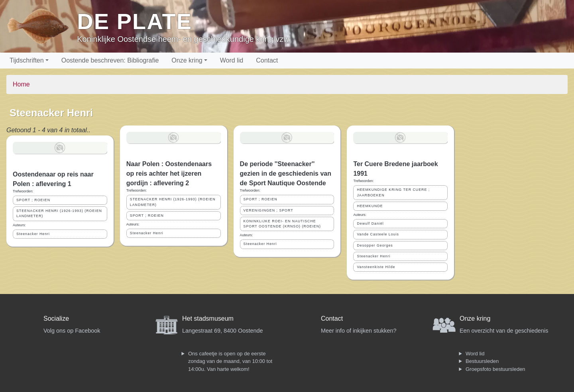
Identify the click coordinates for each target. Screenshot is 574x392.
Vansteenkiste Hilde (376, 267)
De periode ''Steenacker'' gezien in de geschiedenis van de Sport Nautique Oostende (286, 173)
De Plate (135, 21)
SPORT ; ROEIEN (33, 200)
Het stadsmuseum (208, 318)
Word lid (232, 60)
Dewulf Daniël (370, 223)
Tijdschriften (27, 60)
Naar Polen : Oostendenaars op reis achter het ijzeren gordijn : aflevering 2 (169, 173)
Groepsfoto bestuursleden (495, 369)
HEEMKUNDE (370, 206)
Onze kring (187, 60)
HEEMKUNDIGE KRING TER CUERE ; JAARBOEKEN (393, 192)
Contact (267, 60)
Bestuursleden (482, 361)
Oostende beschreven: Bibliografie (110, 60)
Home (21, 84)
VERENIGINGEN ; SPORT (268, 210)
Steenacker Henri (33, 234)
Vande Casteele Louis (378, 234)
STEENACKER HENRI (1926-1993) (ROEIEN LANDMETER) (59, 213)
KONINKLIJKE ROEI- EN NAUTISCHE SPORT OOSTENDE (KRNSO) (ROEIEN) (282, 224)
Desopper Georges (375, 245)
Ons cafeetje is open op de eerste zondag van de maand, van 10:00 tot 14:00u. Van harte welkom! (230, 361)
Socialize (56, 318)
